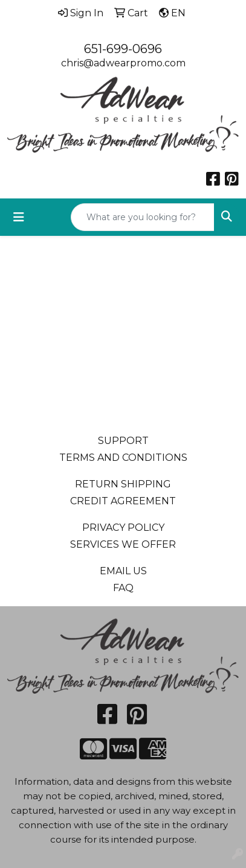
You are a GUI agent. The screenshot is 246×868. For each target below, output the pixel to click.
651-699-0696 (123, 49)
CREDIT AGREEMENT (123, 501)
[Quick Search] (143, 217)
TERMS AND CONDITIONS (123, 458)
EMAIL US (123, 571)
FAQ (123, 588)
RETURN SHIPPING (123, 484)
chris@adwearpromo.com (123, 63)
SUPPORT (123, 441)
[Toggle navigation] (19, 217)
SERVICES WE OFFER (123, 544)
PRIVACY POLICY (123, 527)
